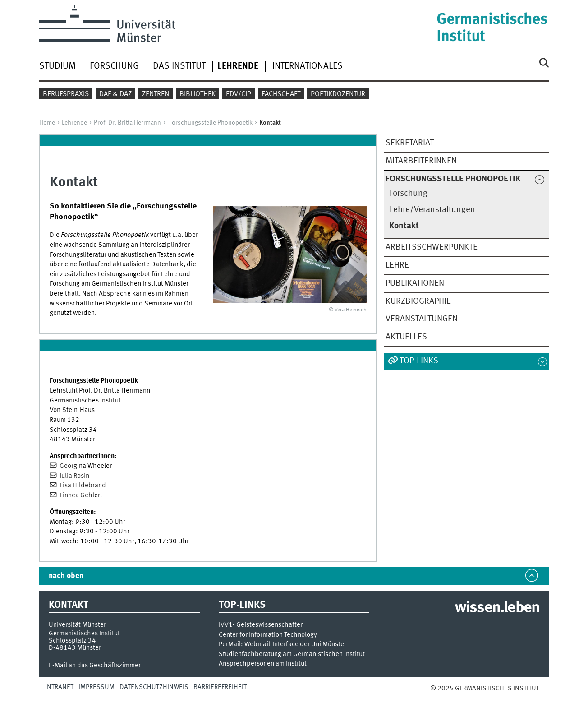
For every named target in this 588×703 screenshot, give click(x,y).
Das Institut (179, 66)
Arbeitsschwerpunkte (432, 247)
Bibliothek (198, 94)
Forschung (114, 66)
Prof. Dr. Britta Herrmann (127, 123)
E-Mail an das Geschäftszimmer (95, 666)
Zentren (156, 94)
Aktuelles (406, 337)
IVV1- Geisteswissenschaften (261, 625)
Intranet (59, 687)
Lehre (397, 265)
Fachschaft (281, 94)
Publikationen (415, 283)
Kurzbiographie (418, 301)
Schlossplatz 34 (72, 641)
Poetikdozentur (338, 94)
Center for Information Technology (268, 635)
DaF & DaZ (115, 94)
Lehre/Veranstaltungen (432, 210)
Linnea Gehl (76, 495)
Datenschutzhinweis (154, 687)
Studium (57, 66)
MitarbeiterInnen (421, 161)
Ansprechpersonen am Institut (263, 664)
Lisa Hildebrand (82, 486)
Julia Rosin (74, 476)
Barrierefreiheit (220, 687)
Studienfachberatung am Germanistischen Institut (292, 654)
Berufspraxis (66, 94)
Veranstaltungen (422, 319)
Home (47, 123)
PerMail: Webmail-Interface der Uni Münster (283, 645)
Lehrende (74, 123)
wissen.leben (497, 608)
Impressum (96, 687)
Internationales (308, 66)
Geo (65, 466)
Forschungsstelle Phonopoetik (211, 123)
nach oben (66, 576)
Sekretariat (410, 143)
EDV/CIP (239, 94)
